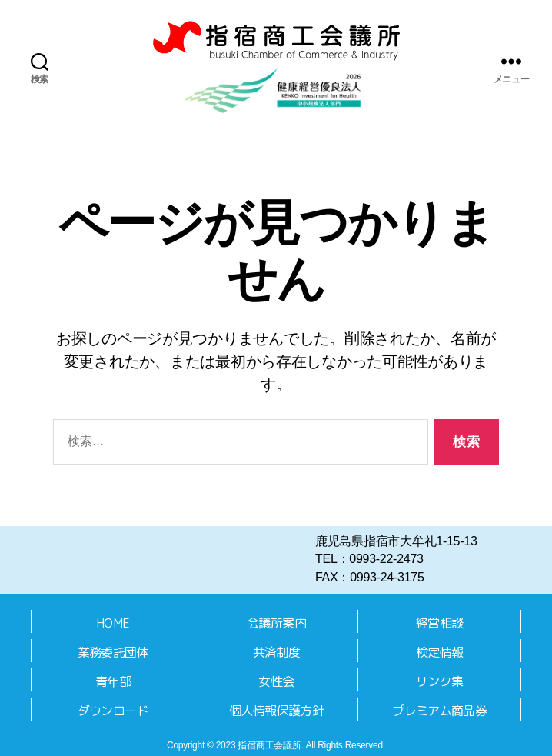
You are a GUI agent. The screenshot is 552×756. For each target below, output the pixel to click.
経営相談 (439, 623)
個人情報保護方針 (276, 711)
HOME (113, 623)
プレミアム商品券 (439, 711)
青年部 (113, 681)
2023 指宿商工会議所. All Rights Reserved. (301, 745)
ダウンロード (113, 711)
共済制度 (276, 652)
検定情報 (439, 652)
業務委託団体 (113, 652)
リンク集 (439, 681)
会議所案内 (276, 623)
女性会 (276, 681)
